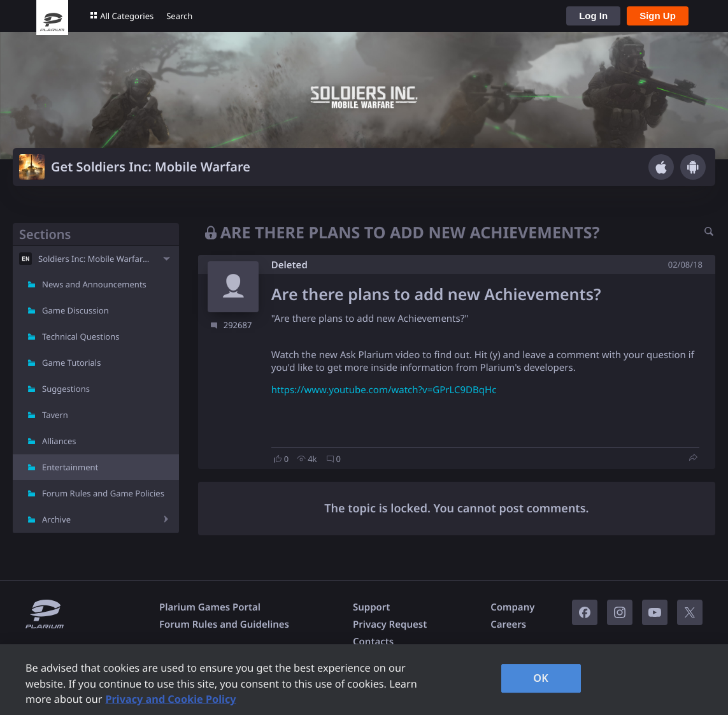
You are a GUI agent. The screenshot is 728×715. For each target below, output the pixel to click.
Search (179, 16)
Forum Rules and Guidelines (224, 625)
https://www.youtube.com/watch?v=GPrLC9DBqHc (384, 390)
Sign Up (658, 16)
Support (371, 607)
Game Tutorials (71, 363)
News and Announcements (94, 284)
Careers (508, 625)
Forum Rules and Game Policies (103, 493)
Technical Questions (81, 336)
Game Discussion (75, 310)
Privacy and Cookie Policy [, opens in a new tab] (170, 699)
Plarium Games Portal (210, 607)
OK (541, 678)
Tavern (55, 415)
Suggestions (66, 389)
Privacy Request (390, 625)
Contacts (373, 642)
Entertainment (70, 467)
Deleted (289, 265)
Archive (56, 519)
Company (512, 607)
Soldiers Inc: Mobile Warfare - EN (96, 259)
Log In (593, 16)
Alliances (59, 441)
